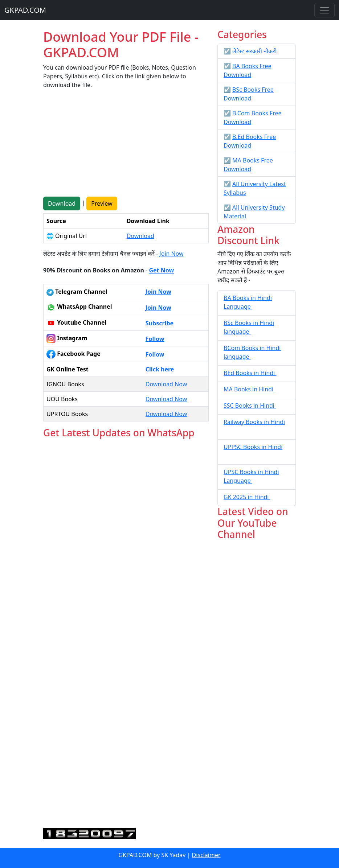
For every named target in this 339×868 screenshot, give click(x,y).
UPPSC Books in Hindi (253, 447)
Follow (155, 339)
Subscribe (160, 323)
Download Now (166, 384)
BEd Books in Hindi (250, 373)
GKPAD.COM (25, 10)
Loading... (126, 634)
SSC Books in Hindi (250, 406)
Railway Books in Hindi (254, 422)
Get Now (161, 271)
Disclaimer (206, 855)
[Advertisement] (126, 146)
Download (62, 203)
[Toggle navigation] (324, 10)
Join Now (171, 254)
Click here (160, 369)
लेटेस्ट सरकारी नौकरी (254, 51)
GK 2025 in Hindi (247, 497)
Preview (102, 203)
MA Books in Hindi (249, 389)
